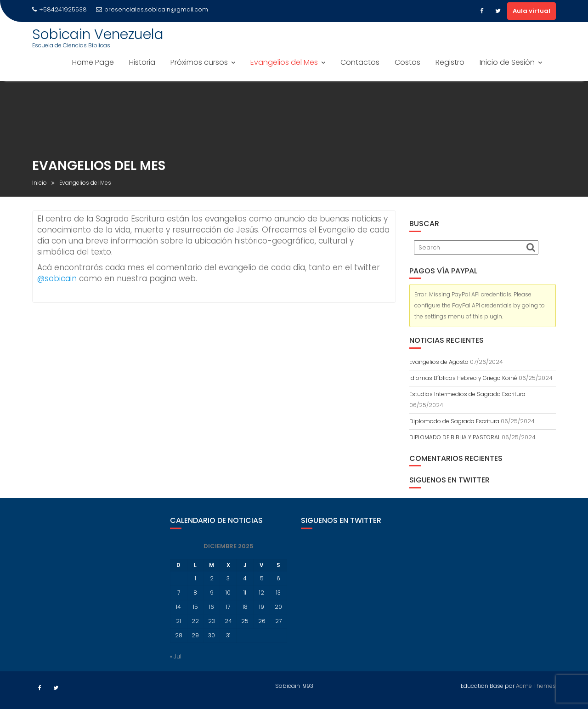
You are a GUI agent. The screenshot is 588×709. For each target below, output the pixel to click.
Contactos (360, 62)
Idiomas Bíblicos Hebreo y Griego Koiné (463, 378)
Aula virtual (531, 11)
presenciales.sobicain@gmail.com (152, 9)
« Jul (176, 663)
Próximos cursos (199, 62)
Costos (407, 62)
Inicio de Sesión (507, 62)
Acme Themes (536, 685)
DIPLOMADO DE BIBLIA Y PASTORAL (455, 437)
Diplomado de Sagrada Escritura (454, 421)
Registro (450, 62)
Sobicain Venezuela (98, 34)
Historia (142, 62)
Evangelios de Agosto (439, 362)
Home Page (93, 62)
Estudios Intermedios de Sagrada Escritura (467, 394)
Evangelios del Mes (284, 62)
